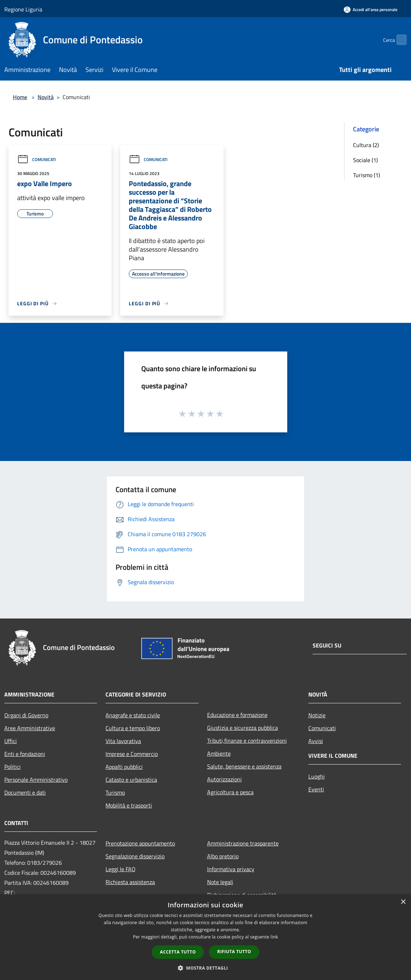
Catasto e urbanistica (131, 780)
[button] (206, 968)
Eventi (316, 789)
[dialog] (205, 937)
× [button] (403, 902)
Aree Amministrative (30, 728)
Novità (46, 97)
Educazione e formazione (237, 715)
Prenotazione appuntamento (140, 843)
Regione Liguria (23, 9)
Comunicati (36, 159)
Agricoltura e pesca (230, 792)
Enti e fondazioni (25, 754)
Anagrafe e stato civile (133, 715)
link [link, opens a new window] (274, 937)
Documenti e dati (25, 792)
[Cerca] (398, 40)
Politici (13, 767)
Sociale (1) (365, 160)
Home (20, 97)
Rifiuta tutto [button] (234, 952)
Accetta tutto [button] (178, 952)
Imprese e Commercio (132, 754)
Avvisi (316, 741)
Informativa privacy (231, 869)
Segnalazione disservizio (135, 856)
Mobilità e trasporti (129, 805)
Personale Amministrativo (36, 780)
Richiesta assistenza (130, 882)
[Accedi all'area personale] (371, 9)
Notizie (317, 715)
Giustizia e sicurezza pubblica (243, 728)
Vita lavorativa (123, 741)
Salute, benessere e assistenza (244, 766)
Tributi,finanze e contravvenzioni (247, 741)
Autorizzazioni (224, 779)
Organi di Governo (26, 715)
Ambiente (219, 753)
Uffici (11, 741)
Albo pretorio (223, 856)
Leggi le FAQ (121, 869)
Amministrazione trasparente (243, 843)
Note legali (220, 882)
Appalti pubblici (124, 767)
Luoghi (317, 776)
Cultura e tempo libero (133, 728)
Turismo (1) (366, 175)
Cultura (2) (366, 145)
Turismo (115, 792)
